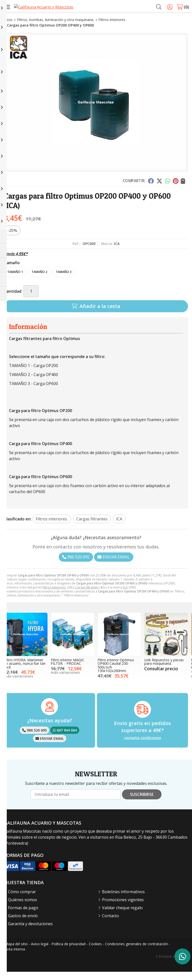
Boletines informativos (123, 900)
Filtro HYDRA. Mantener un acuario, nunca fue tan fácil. (25, 672)
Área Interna (15, 957)
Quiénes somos (22, 908)
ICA (125, 596)
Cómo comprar (22, 900)
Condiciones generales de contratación (136, 952)
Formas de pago (23, 916)
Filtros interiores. (54, 596)
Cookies (95, 952)
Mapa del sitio (16, 952)
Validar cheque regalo (122, 916)
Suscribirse (142, 803)
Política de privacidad (68, 952)
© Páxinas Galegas (171, 965)
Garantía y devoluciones (30, 932)
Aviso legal (40, 952)
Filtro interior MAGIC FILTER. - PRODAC (67, 670)
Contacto (110, 924)
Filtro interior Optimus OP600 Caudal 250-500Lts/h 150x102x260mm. (116, 674)
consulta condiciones (143, 746)
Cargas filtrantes (87, 596)
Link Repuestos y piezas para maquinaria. (164, 670)
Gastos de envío (23, 924)
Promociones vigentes (123, 908)
